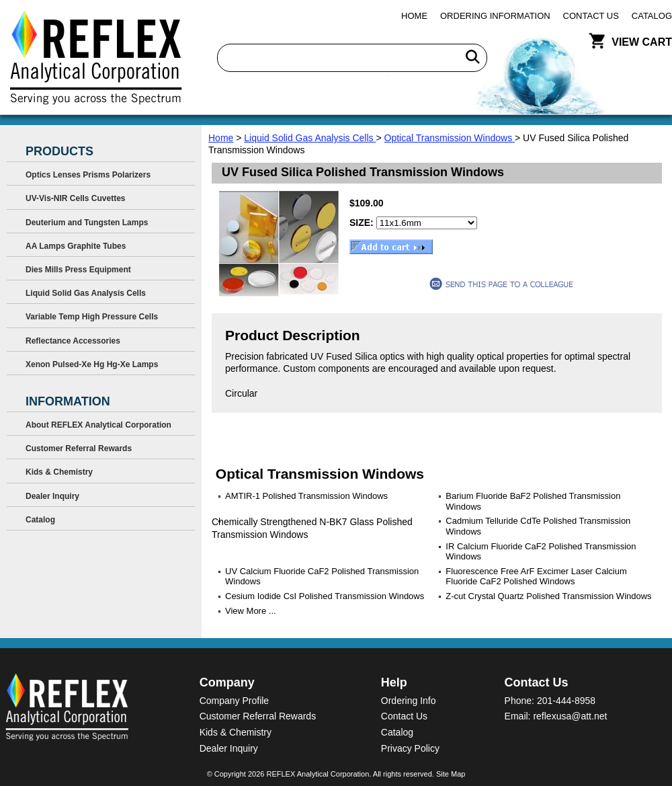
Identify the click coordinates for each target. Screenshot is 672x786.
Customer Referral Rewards (79, 448)
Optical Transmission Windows (450, 138)
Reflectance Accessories (73, 341)
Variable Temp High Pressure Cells (92, 317)
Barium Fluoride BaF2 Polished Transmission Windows (533, 501)
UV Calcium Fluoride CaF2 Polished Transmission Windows (322, 577)
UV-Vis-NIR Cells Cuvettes (76, 198)
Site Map (451, 774)
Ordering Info (409, 701)
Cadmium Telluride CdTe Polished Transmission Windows (538, 526)
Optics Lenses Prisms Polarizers (88, 175)
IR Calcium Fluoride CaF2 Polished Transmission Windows (541, 552)
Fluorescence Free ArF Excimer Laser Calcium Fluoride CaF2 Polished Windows (536, 577)
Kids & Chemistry (59, 472)
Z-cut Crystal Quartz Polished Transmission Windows (548, 596)
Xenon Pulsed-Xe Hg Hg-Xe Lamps (92, 364)
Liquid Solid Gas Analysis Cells (310, 138)
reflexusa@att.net (570, 716)
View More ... (251, 611)
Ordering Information (495, 16)
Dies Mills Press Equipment (78, 270)
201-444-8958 (566, 701)
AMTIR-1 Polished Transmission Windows (306, 496)
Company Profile (235, 701)
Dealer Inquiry (52, 496)
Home (414, 16)
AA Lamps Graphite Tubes (76, 246)
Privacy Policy (410, 748)
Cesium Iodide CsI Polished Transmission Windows (325, 596)
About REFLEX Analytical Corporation (98, 425)
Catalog (652, 16)
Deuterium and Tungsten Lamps (87, 223)
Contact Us (591, 16)
